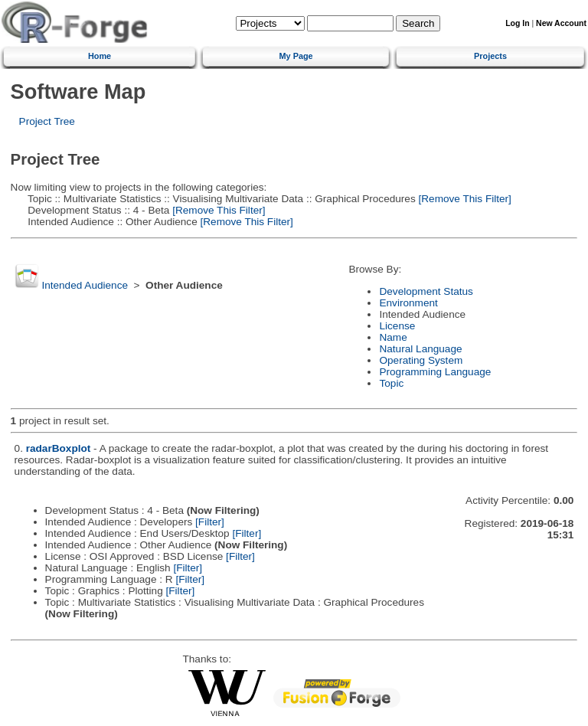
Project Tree (47, 121)
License (397, 326)
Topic (391, 383)
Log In (517, 23)
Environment (408, 303)
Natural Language (420, 349)
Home (100, 56)
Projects (490, 56)
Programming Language (435, 372)
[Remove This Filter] (464, 199)
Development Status (426, 291)
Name (393, 337)
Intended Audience (85, 285)
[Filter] (210, 522)
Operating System (421, 360)
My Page (296, 56)
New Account (561, 23)
